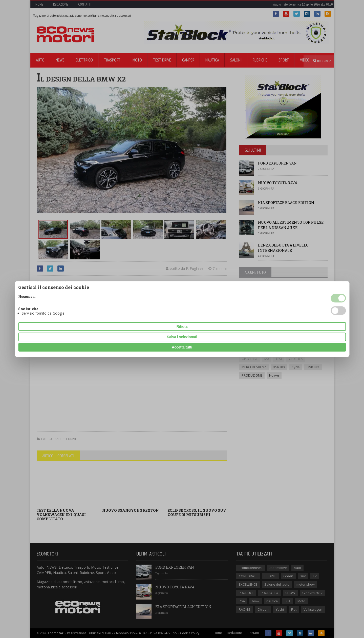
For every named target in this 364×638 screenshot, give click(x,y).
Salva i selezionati (182, 337)
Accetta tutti (182, 347)
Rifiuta (182, 326)
